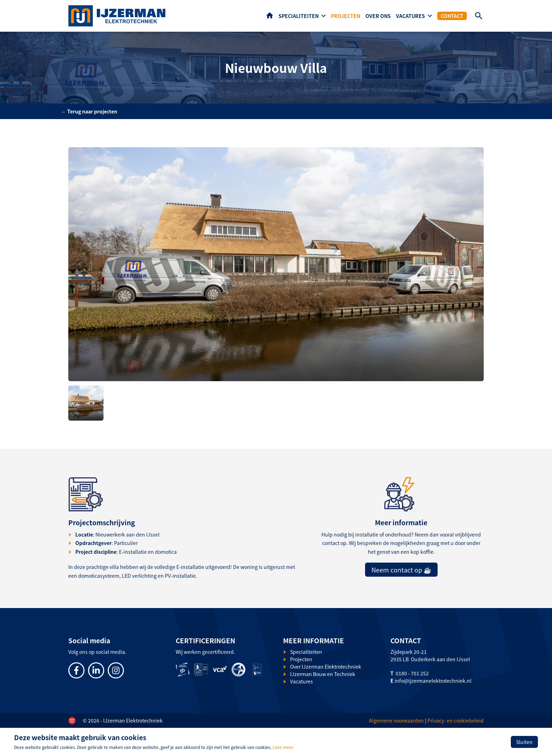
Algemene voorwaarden (396, 720)
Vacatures (410, 16)
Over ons (378, 16)
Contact (452, 16)
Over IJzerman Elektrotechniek (326, 667)
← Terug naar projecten (89, 111)
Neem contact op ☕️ (401, 570)
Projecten (346, 16)
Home (270, 16)
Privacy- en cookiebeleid (456, 720)
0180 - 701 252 (412, 673)
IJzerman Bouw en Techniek (323, 674)
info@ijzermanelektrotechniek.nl (433, 681)
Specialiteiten (299, 16)
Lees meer (283, 747)
